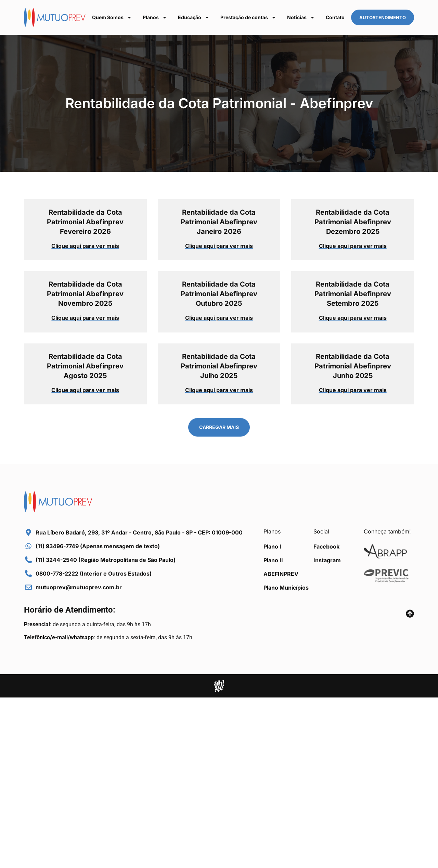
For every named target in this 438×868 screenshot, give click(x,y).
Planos (155, 17)
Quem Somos (112, 17)
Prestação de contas (248, 17)
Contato (335, 17)
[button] (219, 427)
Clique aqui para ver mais (85, 246)
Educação (194, 17)
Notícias (301, 17)
